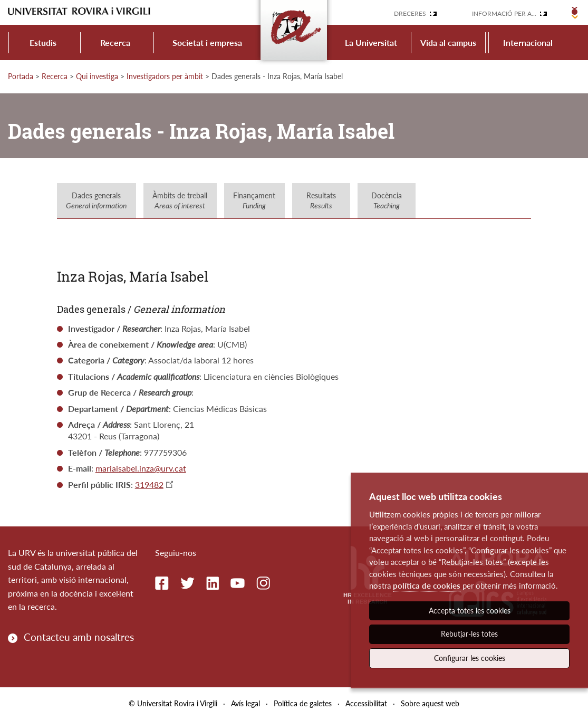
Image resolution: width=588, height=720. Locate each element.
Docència (387, 201)
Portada (21, 76)
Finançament (254, 201)
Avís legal (245, 703)
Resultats (321, 201)
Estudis (43, 42)
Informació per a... (504, 13)
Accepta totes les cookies (470, 611)
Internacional (528, 42)
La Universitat (371, 42)
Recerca (115, 42)
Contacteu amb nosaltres (79, 637)
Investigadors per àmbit (165, 76)
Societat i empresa (207, 42)
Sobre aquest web (430, 703)
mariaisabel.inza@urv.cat (141, 468)
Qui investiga (97, 76)
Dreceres (410, 13)
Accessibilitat (366, 703)
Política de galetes (303, 703)
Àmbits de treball (180, 201)
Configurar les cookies (470, 658)
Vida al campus (448, 42)
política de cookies (427, 585)
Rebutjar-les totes (469, 634)
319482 (149, 484)
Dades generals (96, 201)
